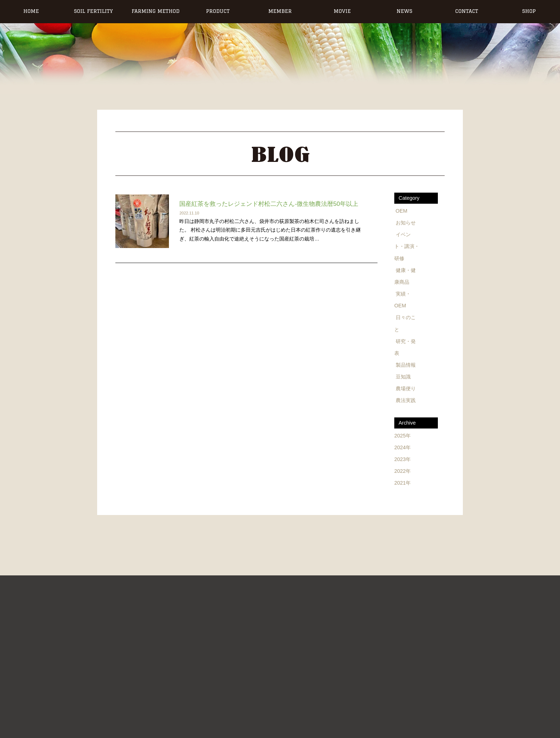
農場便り (406, 388)
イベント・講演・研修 (407, 246)
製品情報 (406, 365)
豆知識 (403, 377)
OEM (402, 211)
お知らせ (406, 223)
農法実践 (406, 400)
